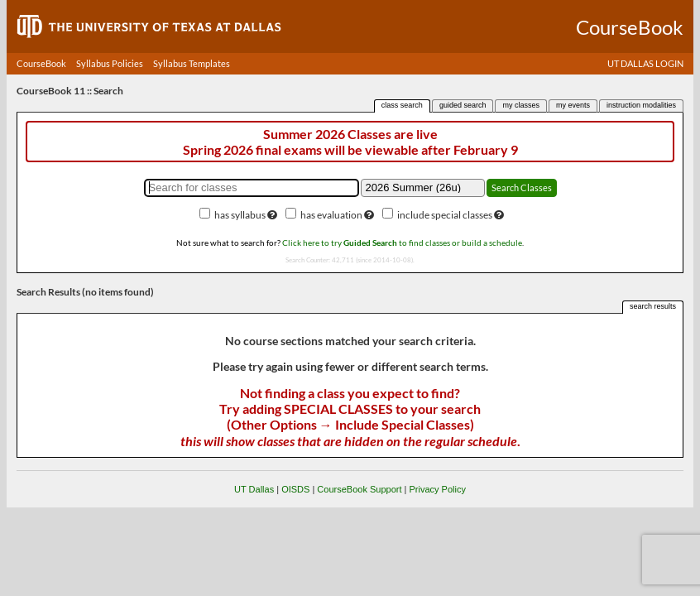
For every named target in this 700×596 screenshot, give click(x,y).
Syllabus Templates (192, 63)
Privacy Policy (437, 489)
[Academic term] (423, 188)
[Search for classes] (252, 188)
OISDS (295, 489)
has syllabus (240, 215)
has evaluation (331, 215)
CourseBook (41, 63)
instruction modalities (641, 105)
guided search (463, 105)
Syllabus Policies (110, 63)
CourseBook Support (359, 489)
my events (573, 105)
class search (402, 105)
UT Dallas (254, 489)
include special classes (445, 215)
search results (653, 306)
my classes (521, 105)
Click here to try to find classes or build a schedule (402, 243)
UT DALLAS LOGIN (645, 63)
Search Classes (522, 187)
